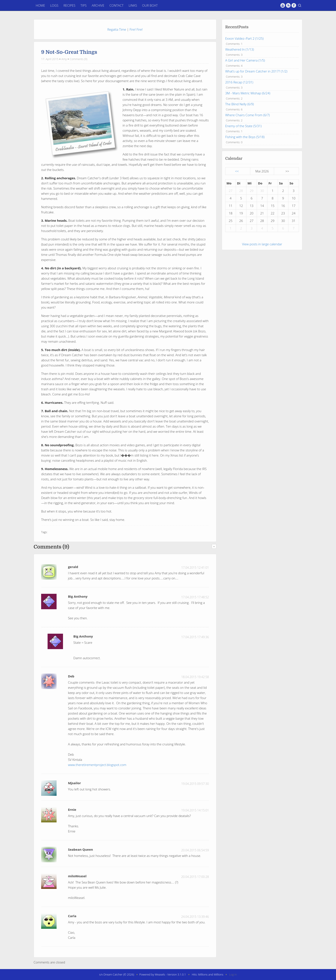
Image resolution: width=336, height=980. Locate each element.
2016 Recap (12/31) (239, 82)
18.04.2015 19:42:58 (195, 677)
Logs (54, 5)
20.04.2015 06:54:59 (195, 850)
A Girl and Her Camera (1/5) (245, 60)
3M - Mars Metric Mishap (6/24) (248, 93)
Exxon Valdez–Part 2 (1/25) (244, 38)
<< (237, 171)
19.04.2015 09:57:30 (195, 784)
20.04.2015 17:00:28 (195, 877)
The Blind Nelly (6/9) (240, 104)
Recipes (69, 5)
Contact (117, 5)
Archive (98, 5)
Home (40, 5)
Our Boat (150, 5)
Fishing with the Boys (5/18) (245, 137)
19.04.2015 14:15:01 (195, 810)
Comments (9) (79, 59)
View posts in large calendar (262, 244)
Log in (233, 974)
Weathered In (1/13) (240, 49)
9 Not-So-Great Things (69, 52)
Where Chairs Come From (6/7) (247, 115)
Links (133, 5)
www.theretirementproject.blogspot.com (97, 765)
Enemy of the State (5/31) (243, 126)
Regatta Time (117, 29)
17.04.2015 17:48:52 (195, 597)
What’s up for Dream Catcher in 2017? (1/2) (256, 71)
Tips (84, 5)
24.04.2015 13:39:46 (195, 917)
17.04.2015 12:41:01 (195, 568)
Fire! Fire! (136, 29)
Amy (64, 59)
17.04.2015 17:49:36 (195, 637)
